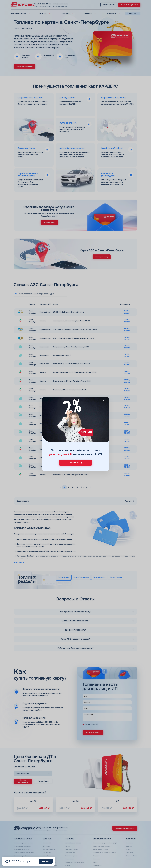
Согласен (46, 861)
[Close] (105, 402)
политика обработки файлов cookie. (25, 862)
